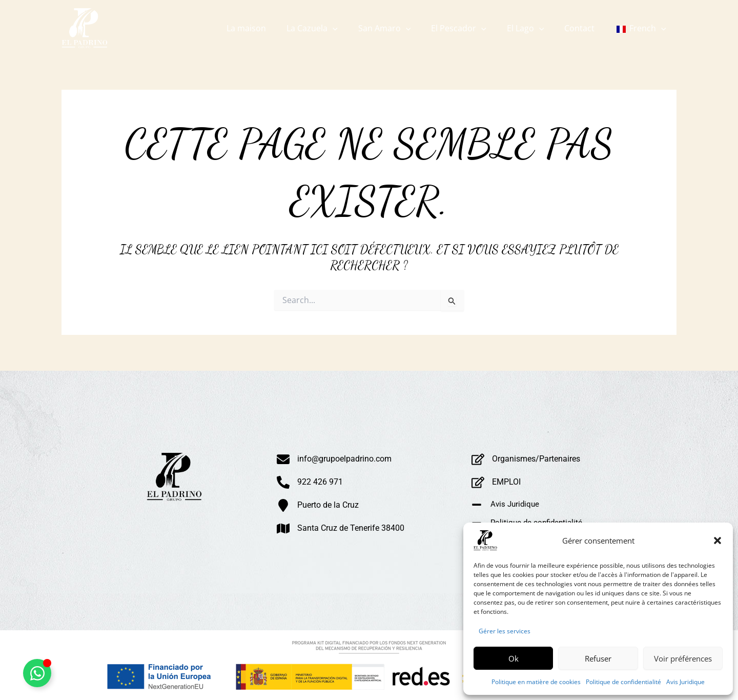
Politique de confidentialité (623, 682)
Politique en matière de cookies (536, 682)
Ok (514, 658)
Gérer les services (505, 631)
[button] (717, 541)
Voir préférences (683, 658)
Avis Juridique (685, 682)
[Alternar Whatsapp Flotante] (37, 673)
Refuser (598, 658)
